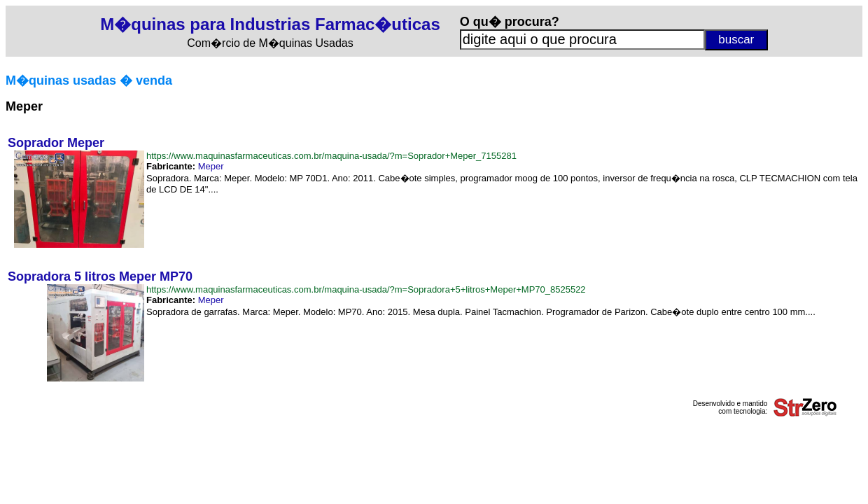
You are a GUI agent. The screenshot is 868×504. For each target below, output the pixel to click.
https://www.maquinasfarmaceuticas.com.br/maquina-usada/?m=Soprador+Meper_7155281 (331, 156)
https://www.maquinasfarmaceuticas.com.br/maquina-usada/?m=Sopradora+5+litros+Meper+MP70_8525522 (366, 289)
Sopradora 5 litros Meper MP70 (100, 276)
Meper (211, 166)
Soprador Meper (56, 143)
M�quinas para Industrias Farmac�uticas (270, 24)
